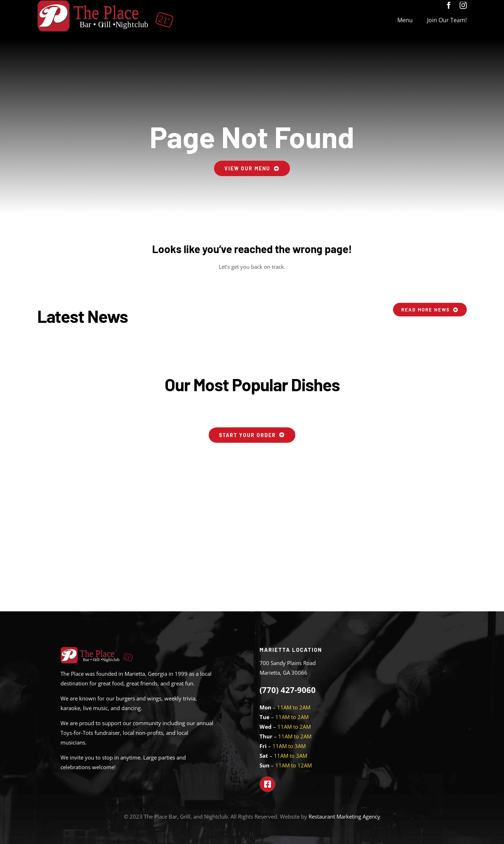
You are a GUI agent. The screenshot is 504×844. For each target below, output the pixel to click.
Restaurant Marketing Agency (344, 816)
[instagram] (463, 5)
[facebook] (449, 5)
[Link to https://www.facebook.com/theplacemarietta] (267, 784)
